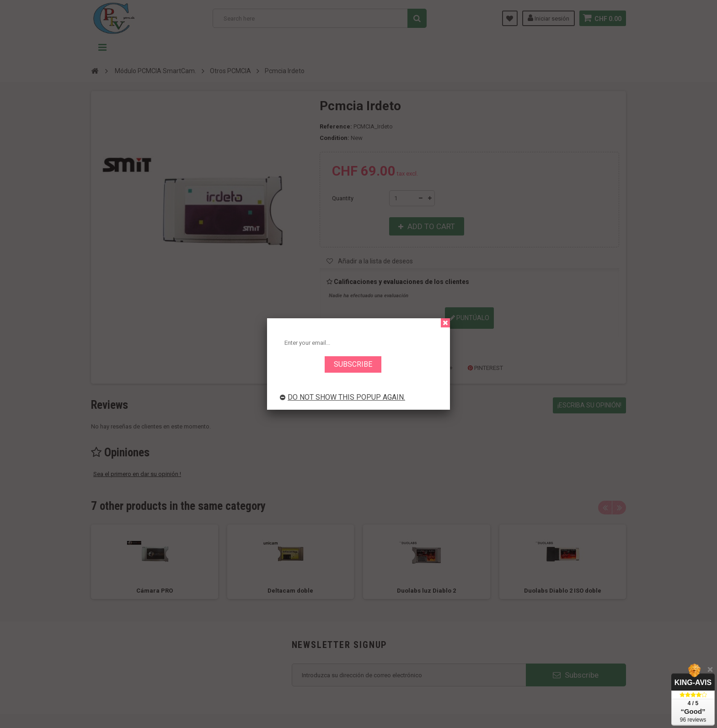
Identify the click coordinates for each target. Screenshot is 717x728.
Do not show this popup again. (342, 397)
